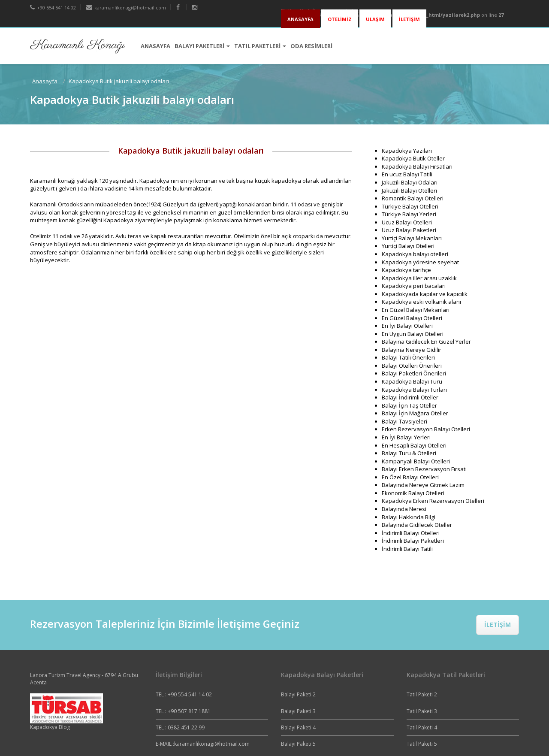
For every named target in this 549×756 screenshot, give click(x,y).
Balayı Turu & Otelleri (409, 453)
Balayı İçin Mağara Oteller (415, 413)
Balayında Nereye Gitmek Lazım (423, 485)
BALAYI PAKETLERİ (202, 46)
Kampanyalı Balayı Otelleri (416, 461)
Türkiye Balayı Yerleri (409, 214)
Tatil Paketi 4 (422, 727)
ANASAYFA (300, 19)
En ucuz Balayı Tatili (407, 174)
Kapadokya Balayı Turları (414, 390)
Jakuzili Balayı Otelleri (409, 191)
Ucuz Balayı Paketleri (409, 230)
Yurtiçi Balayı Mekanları (412, 238)
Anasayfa (45, 81)
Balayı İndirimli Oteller (410, 397)
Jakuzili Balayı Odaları (410, 182)
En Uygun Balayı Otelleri (413, 334)
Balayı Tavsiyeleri (404, 421)
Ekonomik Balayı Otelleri (413, 493)
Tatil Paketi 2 (422, 694)
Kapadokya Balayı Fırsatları (417, 166)
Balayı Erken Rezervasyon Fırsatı (424, 469)
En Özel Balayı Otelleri (410, 477)
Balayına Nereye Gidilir (412, 350)
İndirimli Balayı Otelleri (411, 533)
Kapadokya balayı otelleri (415, 254)
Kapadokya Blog (50, 727)
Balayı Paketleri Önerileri (414, 373)
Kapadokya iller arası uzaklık (419, 278)
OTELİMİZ (340, 19)
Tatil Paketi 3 (422, 711)
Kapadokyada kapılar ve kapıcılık (425, 294)
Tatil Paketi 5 (422, 744)
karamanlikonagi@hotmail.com (126, 8)
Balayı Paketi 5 (298, 744)
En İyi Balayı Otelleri (407, 326)
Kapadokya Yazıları (407, 151)
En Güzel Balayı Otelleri (412, 318)
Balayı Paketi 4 (298, 727)
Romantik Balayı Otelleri (413, 198)
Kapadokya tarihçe (406, 270)
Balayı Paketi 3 (298, 711)
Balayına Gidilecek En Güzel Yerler (426, 342)
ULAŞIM (375, 19)
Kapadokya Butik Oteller (413, 158)
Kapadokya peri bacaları (414, 286)
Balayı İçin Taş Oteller (409, 405)
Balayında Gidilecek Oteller (417, 525)
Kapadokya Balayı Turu (412, 381)
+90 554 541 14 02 (53, 8)
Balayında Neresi (404, 509)
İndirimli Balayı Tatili (407, 549)
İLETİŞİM (409, 19)
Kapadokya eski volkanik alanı (421, 302)
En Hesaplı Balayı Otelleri (414, 445)
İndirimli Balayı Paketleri (413, 541)
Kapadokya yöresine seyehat (420, 262)
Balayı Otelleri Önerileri (412, 366)
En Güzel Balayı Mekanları (416, 310)
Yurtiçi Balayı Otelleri (408, 246)
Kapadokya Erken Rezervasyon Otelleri (433, 501)
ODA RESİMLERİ (311, 46)
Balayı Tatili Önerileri (408, 357)
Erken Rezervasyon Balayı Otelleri (426, 429)
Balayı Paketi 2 (298, 694)
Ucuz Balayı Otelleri (407, 222)
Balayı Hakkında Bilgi (409, 517)
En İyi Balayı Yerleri (406, 437)
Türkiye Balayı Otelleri (410, 206)
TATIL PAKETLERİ (260, 46)
